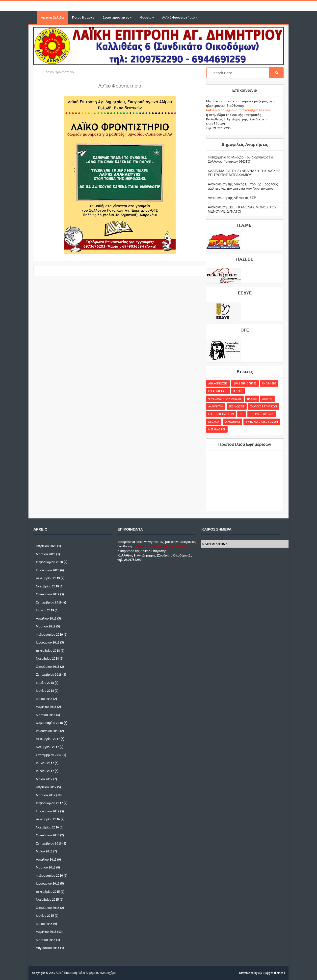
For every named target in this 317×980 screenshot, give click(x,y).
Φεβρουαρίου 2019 (49, 635)
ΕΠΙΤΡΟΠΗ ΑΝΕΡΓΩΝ (221, 414)
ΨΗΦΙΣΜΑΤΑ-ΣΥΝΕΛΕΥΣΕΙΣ (225, 399)
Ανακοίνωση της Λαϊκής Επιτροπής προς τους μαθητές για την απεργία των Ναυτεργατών (243, 186)
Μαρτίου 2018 (46, 715)
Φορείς (147, 17)
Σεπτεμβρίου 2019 (49, 602)
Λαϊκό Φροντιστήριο (180, 17)
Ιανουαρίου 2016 (48, 884)
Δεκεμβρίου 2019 (48, 578)
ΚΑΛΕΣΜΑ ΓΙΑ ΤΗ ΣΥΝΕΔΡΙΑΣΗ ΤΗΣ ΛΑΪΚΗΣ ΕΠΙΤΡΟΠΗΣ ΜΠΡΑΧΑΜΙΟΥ (244, 173)
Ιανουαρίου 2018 (48, 731)
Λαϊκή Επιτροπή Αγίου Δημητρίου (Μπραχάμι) (86, 973)
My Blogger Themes (271, 973)
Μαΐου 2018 (44, 699)
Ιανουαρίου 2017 (48, 811)
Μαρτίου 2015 (46, 940)
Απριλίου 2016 (46, 860)
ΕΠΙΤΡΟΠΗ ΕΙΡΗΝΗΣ (262, 414)
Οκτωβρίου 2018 (48, 667)
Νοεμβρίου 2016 (47, 827)
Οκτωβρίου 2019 (48, 594)
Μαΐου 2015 (44, 924)
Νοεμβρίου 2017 (47, 747)
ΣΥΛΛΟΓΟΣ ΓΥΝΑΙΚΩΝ (264, 406)
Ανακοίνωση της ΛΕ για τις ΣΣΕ (232, 198)
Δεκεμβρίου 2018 (48, 651)
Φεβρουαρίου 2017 (49, 803)
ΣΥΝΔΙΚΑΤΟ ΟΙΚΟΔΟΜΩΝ (262, 422)
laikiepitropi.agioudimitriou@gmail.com (238, 110)
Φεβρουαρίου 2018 (49, 723)
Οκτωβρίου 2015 (48, 908)
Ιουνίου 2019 (45, 610)
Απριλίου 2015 (46, 932)
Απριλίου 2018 (46, 707)
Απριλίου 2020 (46, 546)
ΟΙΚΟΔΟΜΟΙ (232, 422)
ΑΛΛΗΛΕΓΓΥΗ (216, 406)
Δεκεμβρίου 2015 (48, 892)
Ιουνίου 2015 (45, 916)
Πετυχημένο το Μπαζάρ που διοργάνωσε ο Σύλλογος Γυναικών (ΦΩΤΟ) (240, 159)
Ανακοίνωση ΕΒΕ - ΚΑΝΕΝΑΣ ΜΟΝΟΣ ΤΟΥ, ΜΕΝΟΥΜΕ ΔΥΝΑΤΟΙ (243, 209)
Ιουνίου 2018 (45, 691)
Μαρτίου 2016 (46, 868)
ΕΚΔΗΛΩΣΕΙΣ (237, 406)
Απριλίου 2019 (46, 619)
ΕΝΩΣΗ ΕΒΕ (269, 383)
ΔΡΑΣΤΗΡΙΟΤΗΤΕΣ (245, 383)
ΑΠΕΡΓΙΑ (267, 399)
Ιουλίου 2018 (45, 683)
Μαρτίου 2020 (46, 554)
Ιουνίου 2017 (45, 771)
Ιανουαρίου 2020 (48, 570)
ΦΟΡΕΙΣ (238, 391)
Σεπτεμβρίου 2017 (49, 755)
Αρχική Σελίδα (52, 17)
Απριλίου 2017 (46, 787)
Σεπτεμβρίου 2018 (49, 675)
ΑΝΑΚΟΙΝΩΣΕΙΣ (218, 383)
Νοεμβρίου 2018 (47, 659)
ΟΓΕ (242, 414)
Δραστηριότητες (117, 17)
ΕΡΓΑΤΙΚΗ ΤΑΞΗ (218, 391)
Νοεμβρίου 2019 (47, 586)
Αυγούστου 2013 (48, 948)
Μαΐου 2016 (44, 851)
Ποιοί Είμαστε (83, 17)
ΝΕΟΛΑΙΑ (214, 422)
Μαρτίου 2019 (46, 626)
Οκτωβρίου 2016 (48, 835)
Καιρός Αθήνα (215, 544)
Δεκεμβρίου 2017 (48, 739)
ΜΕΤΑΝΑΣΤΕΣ (217, 429)
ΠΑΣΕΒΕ (252, 399)
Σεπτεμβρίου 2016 (49, 844)
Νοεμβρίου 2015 (47, 900)
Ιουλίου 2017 (45, 763)
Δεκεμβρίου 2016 (48, 819)
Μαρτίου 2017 (46, 795)
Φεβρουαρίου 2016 (49, 876)
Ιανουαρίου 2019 (48, 643)
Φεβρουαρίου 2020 (49, 562)
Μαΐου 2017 (44, 779)
